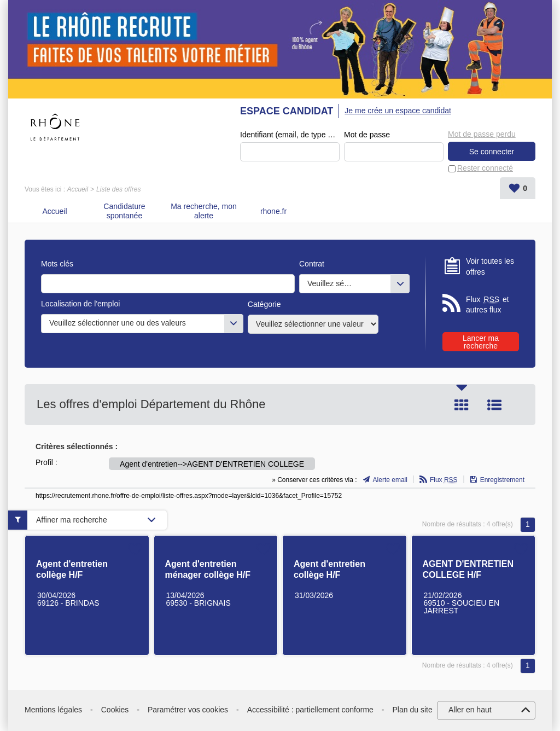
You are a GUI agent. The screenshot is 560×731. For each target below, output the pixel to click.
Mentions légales (53, 710)
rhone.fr (273, 211)
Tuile (462, 405)
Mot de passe (367, 135)
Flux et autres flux (488, 304)
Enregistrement (502, 480)
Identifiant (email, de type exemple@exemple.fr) (290, 135)
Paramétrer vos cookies (188, 710)
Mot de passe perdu (482, 134)
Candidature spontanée (124, 211)
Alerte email (390, 480)
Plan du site (413, 710)
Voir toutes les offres (490, 266)
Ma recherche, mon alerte (204, 211)
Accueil (77, 189)
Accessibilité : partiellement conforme (310, 710)
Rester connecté (485, 168)
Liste (494, 405)
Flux (444, 480)
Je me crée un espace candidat (398, 111)
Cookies (115, 710)
